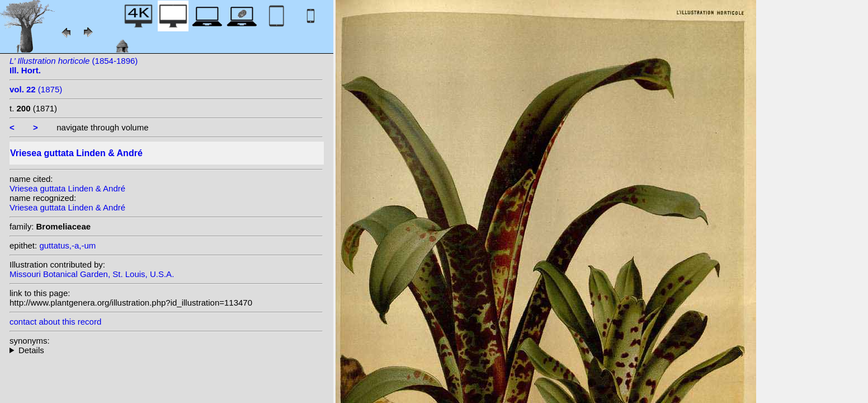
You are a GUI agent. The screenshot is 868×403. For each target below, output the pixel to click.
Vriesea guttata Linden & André (67, 188)
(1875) (36, 89)
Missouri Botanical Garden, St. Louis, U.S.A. (92, 274)
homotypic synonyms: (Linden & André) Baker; (166, 350)
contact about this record (55, 322)
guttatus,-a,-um (67, 245)
